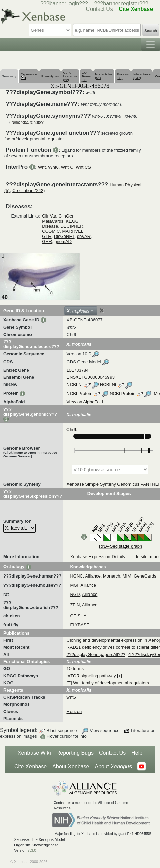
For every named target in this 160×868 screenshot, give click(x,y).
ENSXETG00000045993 (91, 377)
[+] (119, 676)
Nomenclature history (27, 122)
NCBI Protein (79, 394)
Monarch (112, 576)
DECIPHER (72, 226)
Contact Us (112, 753)
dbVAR (84, 236)
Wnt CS (83, 167)
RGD (75, 594)
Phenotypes (50, 76)
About (113, 767)
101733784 (77, 370)
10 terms (75, 669)
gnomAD (63, 241)
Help (137, 753)
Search (151, 31)
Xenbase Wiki (34, 753)
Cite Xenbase (31, 766)
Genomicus (128, 484)
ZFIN (75, 605)
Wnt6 (53, 167)
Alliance (93, 576)
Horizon (74, 711)
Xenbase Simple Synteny (91, 484)
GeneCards (145, 576)
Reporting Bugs (75, 753)
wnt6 (71, 697)
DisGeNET (64, 236)
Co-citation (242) (28, 191)
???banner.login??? (64, 4)
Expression (29, 76)
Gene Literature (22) (70, 76)
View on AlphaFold (85, 402)
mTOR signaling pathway (92, 676)
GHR (47, 241)
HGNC (76, 576)
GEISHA (78, 616)
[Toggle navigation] (151, 44)
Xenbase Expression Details (97, 557)
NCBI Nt (75, 385)
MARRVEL (73, 231)
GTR (47, 236)
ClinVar (49, 216)
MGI (74, 585)
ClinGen (66, 216)
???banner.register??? (121, 4)
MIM (127, 576)
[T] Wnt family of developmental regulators (108, 683)
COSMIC (51, 231)
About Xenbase (71, 766)
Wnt (42, 167)
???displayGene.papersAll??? (96, 654)
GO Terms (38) (86, 76)
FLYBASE (80, 625)
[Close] (102, 310)
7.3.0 (32, 850)
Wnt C (67, 167)
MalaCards (53, 221)
